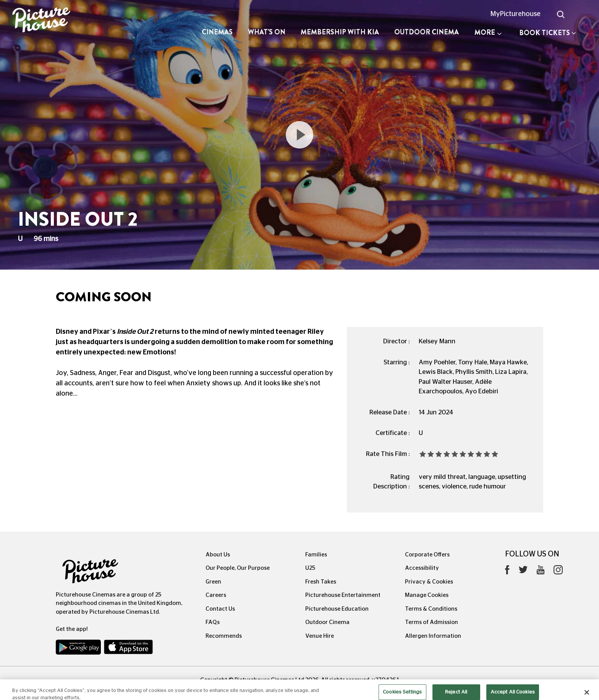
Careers (216, 595)
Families (316, 555)
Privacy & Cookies (429, 582)
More (488, 32)
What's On (267, 32)
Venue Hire (320, 636)
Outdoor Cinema (427, 32)
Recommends (224, 636)
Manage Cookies (427, 595)
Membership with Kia (340, 32)
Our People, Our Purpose (238, 568)
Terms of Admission (431, 622)
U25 (310, 568)
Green (213, 582)
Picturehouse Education (337, 609)
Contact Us (220, 609)
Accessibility (422, 568)
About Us (218, 555)
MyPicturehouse (516, 14)
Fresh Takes (321, 582)
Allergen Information (433, 636)
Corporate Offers (427, 555)
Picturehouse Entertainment (343, 595)
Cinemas (217, 32)
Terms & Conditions (431, 609)
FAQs (213, 622)
